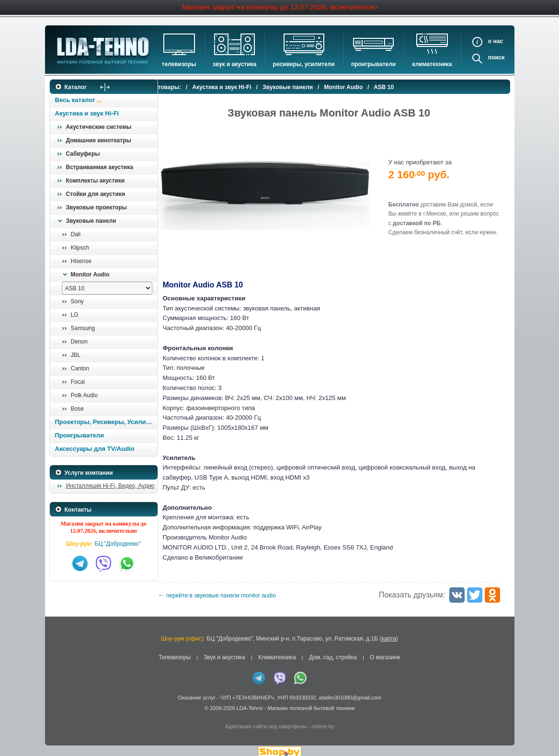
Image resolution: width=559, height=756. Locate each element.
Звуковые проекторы (97, 207)
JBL (76, 355)
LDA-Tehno (250, 701)
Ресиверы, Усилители (304, 64)
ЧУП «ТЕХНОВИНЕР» (247, 690)
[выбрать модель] (107, 288)
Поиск (496, 57)
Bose (77, 409)
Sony (77, 301)
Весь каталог (75, 100)
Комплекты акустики (96, 181)
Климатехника (432, 64)
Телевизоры (179, 64)
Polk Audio (85, 395)
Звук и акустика (234, 64)
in (58, 708)
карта (389, 631)
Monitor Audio (90, 275)
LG (75, 315)
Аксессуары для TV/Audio (95, 449)
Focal (78, 382)
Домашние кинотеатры (99, 140)
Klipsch (80, 248)
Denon (79, 342)
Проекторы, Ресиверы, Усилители (106, 422)
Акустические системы (99, 127)
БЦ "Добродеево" (118, 544)
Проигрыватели (373, 64)
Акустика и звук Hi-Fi (87, 113)
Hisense (81, 261)
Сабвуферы (83, 154)
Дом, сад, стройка (333, 650)
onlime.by (323, 719)
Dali (76, 234)
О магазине (385, 650)
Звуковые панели (91, 221)
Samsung (83, 328)
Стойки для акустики (96, 194)
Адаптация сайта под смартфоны (266, 719)
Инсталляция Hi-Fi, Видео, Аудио (110, 486)
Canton (80, 368)
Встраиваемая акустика (100, 167)
